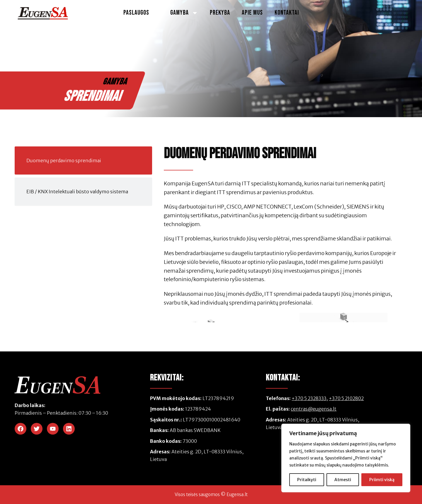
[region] (346, 458)
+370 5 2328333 (309, 398)
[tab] (83, 160)
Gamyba (184, 13)
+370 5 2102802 (346, 398)
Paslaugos (141, 13)
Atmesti (343, 480)
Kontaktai (287, 13)
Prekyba (220, 13)
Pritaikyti (307, 480)
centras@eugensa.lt (314, 409)
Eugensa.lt (237, 494)
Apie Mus (252, 13)
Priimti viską (382, 480)
